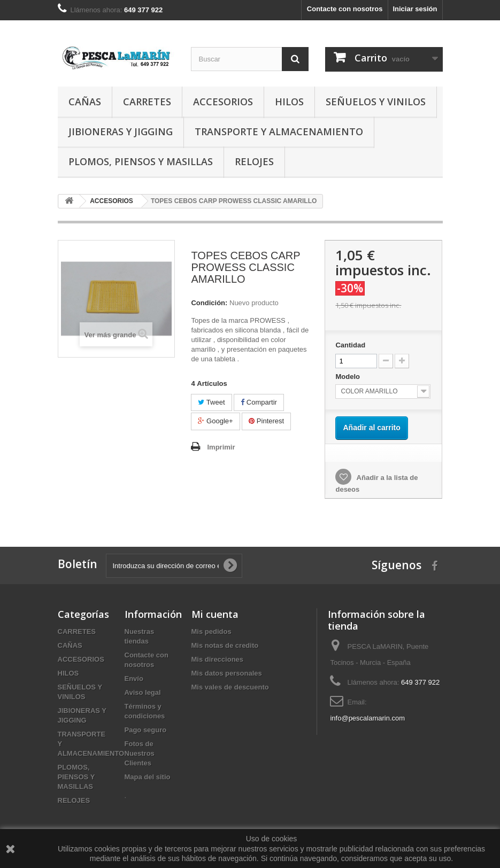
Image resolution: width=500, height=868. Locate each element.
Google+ (215, 421)
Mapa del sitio (148, 777)
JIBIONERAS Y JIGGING (121, 131)
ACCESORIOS (223, 102)
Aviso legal (143, 692)
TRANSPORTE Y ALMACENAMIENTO (279, 131)
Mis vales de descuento (230, 687)
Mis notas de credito (225, 645)
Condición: (209, 303)
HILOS (289, 102)
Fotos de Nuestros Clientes (140, 753)
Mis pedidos (211, 631)
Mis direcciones (218, 659)
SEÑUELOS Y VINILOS (376, 102)
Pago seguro (146, 730)
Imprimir (221, 447)
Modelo (348, 377)
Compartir (259, 402)
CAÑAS (85, 102)
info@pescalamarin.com (367, 718)
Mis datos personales (227, 673)
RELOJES (254, 161)
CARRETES (147, 102)
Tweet (211, 402)
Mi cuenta (215, 614)
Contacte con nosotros (345, 9)
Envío (134, 679)
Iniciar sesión (415, 9)
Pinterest (266, 421)
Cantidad (350, 345)
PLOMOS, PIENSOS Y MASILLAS (141, 161)
